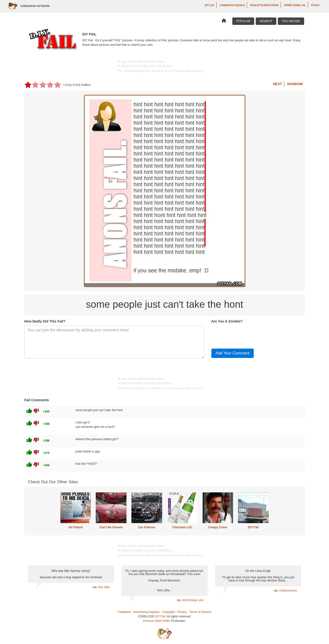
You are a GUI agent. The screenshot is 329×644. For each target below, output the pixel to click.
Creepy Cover (218, 527)
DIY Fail (253, 527)
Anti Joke (104, 587)
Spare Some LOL (295, 5)
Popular (243, 21)
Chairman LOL (182, 527)
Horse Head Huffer (158, 621)
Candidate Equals (232, 5)
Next (277, 84)
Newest (266, 21)
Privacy (182, 612)
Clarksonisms (288, 591)
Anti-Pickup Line (193, 600)
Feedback (124, 612)
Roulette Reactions (265, 5)
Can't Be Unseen (111, 527)
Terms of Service (200, 612)
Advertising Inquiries (146, 612)
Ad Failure (76, 527)
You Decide (291, 21)
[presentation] (249, 335)
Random (295, 84)
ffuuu (315, 5)
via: (95, 587)
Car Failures (147, 527)
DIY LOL (210, 5)
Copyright (168, 612)
